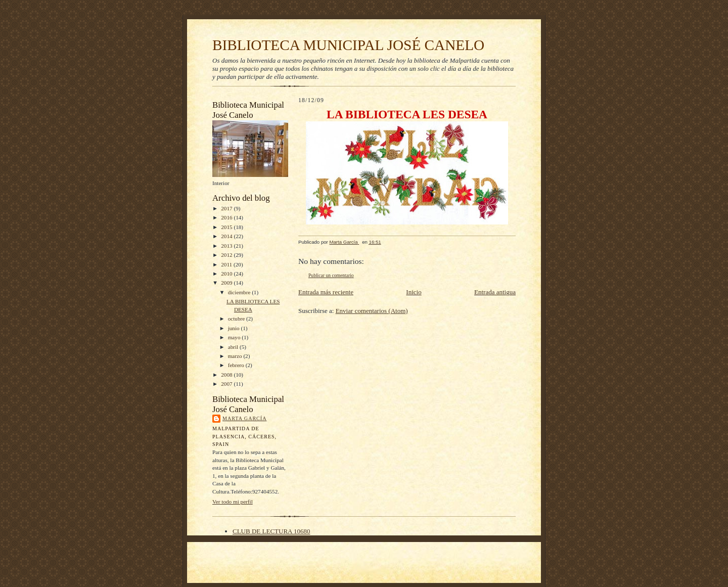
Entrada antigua (495, 292)
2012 (227, 255)
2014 (227, 236)
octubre (237, 319)
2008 (227, 375)
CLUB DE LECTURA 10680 (271, 531)
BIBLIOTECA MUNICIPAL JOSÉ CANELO (348, 45)
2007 (227, 384)
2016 (227, 217)
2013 (227, 246)
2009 (227, 283)
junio (235, 328)
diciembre (240, 292)
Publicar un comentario (331, 275)
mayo (235, 337)
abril (234, 347)
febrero (237, 365)
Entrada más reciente (326, 292)
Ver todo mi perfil (233, 502)
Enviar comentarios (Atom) (372, 311)
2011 (227, 264)
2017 (227, 208)
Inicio (414, 292)
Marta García (244, 418)
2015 (227, 227)
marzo (236, 356)
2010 (227, 274)
